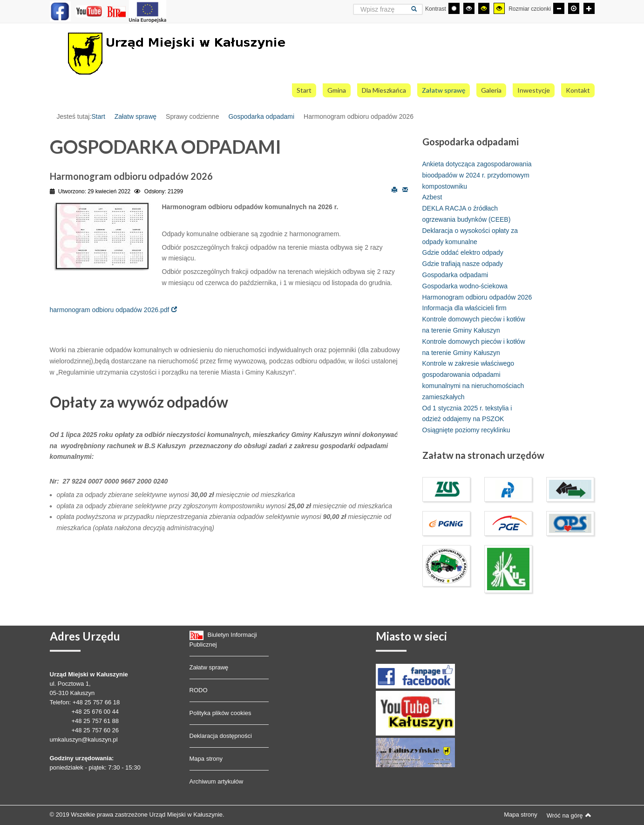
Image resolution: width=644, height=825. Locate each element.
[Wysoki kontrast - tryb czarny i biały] (469, 8)
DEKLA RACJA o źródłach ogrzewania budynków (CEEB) (467, 214)
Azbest (432, 197)
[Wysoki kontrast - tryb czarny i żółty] (484, 8)
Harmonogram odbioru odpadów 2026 (477, 297)
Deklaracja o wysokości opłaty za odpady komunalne (470, 236)
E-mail (405, 189)
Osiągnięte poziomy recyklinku (466, 430)
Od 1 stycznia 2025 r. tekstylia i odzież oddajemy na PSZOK (467, 414)
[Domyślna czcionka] (574, 8)
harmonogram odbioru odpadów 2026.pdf (110, 310)
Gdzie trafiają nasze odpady (463, 264)
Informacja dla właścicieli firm (464, 308)
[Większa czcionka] (589, 8)
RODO (199, 690)
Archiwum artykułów (217, 781)
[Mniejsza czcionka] (559, 8)
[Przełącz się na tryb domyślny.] (454, 8)
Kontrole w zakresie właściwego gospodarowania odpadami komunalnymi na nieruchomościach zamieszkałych (473, 380)
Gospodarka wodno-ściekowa (465, 286)
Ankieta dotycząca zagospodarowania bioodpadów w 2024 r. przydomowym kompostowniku (477, 175)
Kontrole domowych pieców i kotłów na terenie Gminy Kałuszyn (474, 325)
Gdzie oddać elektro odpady (463, 252)
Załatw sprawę (136, 116)
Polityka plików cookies (220, 713)
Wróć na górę (569, 815)
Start (98, 116)
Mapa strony (206, 759)
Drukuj (394, 189)
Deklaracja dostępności (221, 736)
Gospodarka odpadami (261, 116)
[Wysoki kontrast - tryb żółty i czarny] (499, 8)
